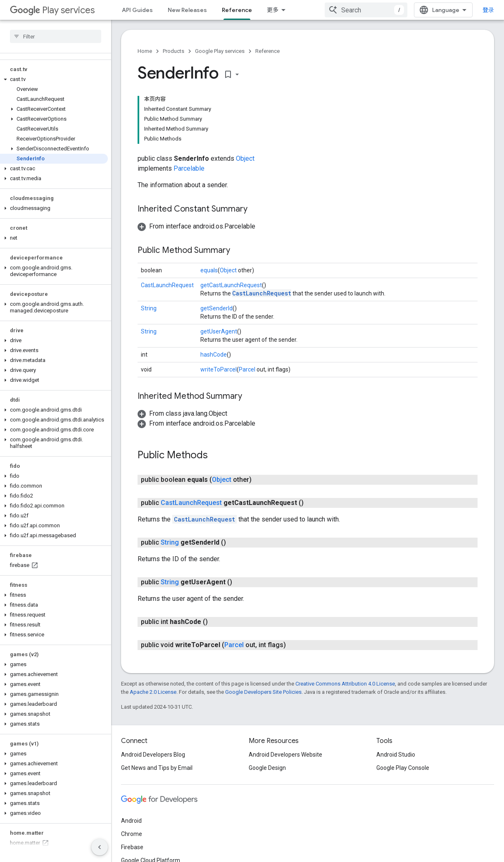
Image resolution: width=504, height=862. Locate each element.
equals (209, 270)
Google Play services (220, 51)
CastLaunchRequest (167, 285)
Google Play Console (403, 768)
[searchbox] (56, 36)
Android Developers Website (285, 755)
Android (131, 821)
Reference (267, 51)
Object (245, 158)
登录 (488, 10)
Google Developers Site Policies (263, 692)
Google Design (267, 768)
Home (145, 51)
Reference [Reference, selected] (237, 10)
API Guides (137, 10)
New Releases (187, 10)
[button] (54, 79)
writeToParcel (219, 369)
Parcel (247, 369)
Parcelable (189, 168)
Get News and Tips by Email (157, 768)
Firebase (132, 847)
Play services (52, 10)
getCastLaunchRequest (231, 285)
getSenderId (216, 308)
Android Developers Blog (153, 755)
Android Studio (396, 755)
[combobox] (366, 10)
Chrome (132, 834)
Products (174, 51)
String (149, 308)
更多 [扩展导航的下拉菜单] (273, 10)
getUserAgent (219, 331)
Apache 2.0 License (153, 692)
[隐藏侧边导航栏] (100, 847)
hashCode (214, 355)
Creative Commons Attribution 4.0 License (345, 684)
